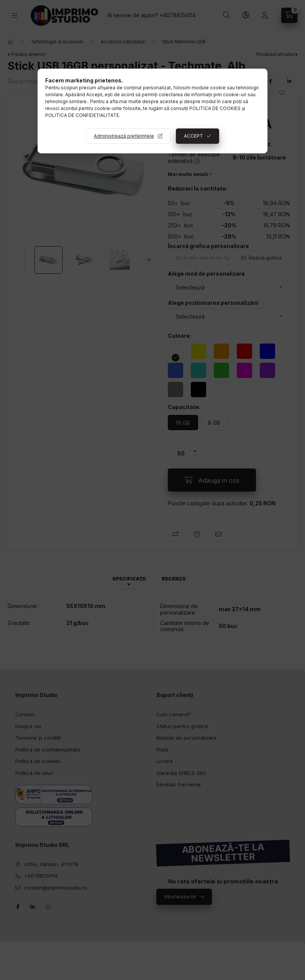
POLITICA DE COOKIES (215, 108)
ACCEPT (193, 136)
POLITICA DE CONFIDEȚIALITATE (82, 115)
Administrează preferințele (124, 136)
